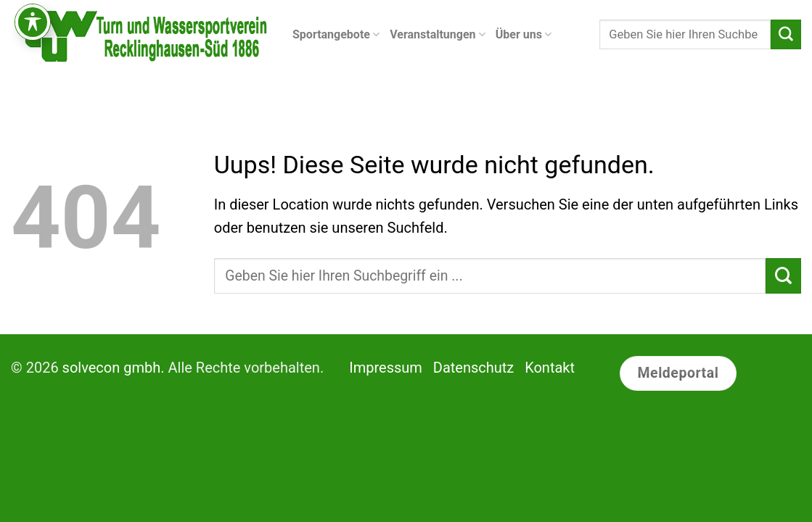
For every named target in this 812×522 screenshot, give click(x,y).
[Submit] (786, 35)
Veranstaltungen (438, 35)
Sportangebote (336, 35)
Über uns (524, 35)
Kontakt (550, 368)
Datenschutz (474, 368)
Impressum (386, 368)
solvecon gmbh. (114, 368)
